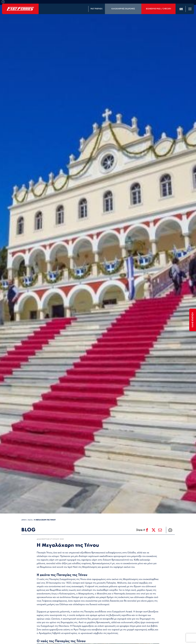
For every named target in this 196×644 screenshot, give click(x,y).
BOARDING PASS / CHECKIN (158, 9)
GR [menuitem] (181, 9)
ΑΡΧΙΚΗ (24, 520)
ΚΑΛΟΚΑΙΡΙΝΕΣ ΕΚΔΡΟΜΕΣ (123, 9)
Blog (30, 520)
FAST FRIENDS (96, 9)
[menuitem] (181, 9)
